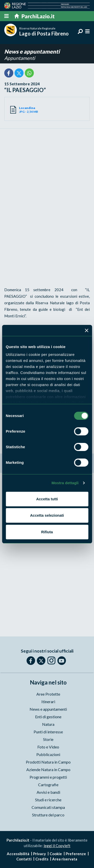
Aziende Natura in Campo (48, 769)
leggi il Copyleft (57, 846)
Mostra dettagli (65, 483)
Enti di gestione (48, 717)
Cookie (56, 854)
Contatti (24, 859)
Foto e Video (48, 747)
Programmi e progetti (48, 777)
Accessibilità (18, 854)
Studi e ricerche (48, 800)
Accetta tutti (47, 499)
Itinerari (48, 702)
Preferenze (76, 854)
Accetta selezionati (47, 515)
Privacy (39, 854)
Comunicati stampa (48, 807)
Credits (42, 859)
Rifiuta (47, 532)
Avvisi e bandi (48, 792)
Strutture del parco (48, 815)
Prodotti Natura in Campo (48, 762)
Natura (48, 724)
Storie (48, 739)
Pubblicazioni (48, 754)
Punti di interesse (48, 732)
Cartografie (48, 785)
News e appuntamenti (32, 51)
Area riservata (65, 859)
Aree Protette (48, 694)
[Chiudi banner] (86, 330)
